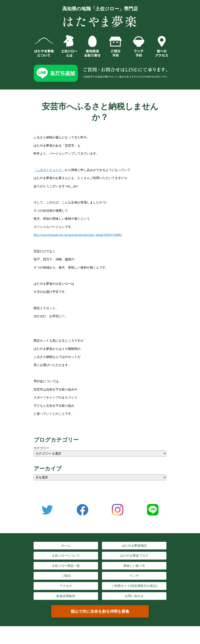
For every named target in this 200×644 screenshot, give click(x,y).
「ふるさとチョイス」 (49, 170)
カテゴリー (41, 448)
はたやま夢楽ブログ (134, 556)
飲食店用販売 (66, 596)
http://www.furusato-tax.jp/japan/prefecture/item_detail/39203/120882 (78, 235)
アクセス (66, 586)
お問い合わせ (134, 596)
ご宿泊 (66, 576)
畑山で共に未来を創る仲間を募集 (100, 611)
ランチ (134, 576)
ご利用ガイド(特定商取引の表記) (134, 586)
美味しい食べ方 (134, 566)
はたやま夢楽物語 (134, 546)
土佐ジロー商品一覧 (66, 566)
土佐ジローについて (66, 556)
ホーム (66, 546)
